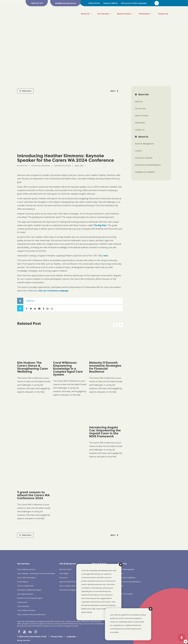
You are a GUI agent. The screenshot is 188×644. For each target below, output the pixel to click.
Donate (120, 586)
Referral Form (94, 3)
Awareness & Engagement (69, 590)
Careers (138, 151)
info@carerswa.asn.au (66, 3)
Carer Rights (64, 573)
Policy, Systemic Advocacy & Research (31, 614)
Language (71, 636)
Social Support (23, 582)
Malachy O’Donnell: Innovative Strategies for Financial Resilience (105, 367)
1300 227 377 (37, 3)
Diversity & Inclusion (144, 158)
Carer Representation (25, 594)
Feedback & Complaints (145, 172)
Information (144, 14)
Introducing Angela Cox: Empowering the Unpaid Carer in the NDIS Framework (105, 432)
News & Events (124, 14)
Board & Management (144, 144)
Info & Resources (68, 564)
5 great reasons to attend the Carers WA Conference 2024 (33, 495)
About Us (85, 14)
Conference (36, 166)
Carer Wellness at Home (26, 610)
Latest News (45, 166)
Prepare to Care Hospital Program (30, 598)
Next (113, 91)
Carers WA (23, 166)
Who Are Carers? (66, 569)
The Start (27, 640)
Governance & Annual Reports (148, 165)
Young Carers (22, 602)
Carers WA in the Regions (27, 578)
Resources (63, 578)
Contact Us (163, 14)
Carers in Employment (25, 586)
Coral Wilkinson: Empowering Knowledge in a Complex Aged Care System (68, 369)
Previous (27, 91)
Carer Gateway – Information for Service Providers (36, 573)
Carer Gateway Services (26, 569)
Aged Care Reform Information (71, 582)
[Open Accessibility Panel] (182, 638)
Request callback (111, 3)
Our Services (103, 14)
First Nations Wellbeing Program (29, 590)
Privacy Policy (57, 636)
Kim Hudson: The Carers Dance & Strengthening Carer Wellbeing (33, 367)
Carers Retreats (23, 606)
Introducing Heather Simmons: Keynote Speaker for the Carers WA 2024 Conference (66, 158)
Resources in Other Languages (134, 3)
